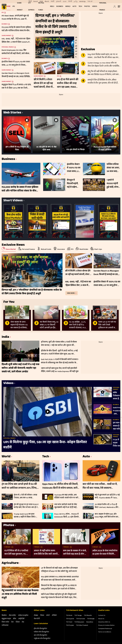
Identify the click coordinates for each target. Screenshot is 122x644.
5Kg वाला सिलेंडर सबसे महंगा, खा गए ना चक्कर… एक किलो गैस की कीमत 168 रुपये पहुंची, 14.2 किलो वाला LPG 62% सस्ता (104, 56)
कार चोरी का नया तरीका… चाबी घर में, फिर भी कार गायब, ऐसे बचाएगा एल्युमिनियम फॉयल (100, 486)
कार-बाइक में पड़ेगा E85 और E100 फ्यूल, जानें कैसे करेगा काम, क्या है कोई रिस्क (107, 516)
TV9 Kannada (81, 619)
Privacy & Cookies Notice (106, 625)
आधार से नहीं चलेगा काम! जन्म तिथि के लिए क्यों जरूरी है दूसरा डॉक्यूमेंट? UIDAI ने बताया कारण (46, 552)
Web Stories (12, 113)
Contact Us (102, 616)
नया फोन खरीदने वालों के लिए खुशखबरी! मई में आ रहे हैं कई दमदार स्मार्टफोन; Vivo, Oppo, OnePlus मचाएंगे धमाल (66, 506)
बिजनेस (4, 616)
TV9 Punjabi (70, 625)
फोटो (48, 616)
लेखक (36, 616)
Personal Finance (8, 47)
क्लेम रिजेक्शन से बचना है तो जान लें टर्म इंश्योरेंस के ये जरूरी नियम (117, 396)
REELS (52, 7)
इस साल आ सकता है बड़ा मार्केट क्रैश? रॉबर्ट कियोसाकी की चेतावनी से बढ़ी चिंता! (117, 426)
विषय (42, 616)
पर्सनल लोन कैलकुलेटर (41, 632)
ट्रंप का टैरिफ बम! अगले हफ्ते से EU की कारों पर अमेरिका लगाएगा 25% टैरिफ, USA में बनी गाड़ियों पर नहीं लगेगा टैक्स (20, 486)
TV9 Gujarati (70, 619)
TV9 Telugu (78, 616)
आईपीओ (21, 619)
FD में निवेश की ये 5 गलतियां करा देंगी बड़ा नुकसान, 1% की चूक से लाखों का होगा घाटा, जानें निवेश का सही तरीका (17, 552)
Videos (95, 7)
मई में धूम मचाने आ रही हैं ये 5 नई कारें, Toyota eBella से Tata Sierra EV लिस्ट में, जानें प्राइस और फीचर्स (107, 496)
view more (71, 293)
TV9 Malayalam (79, 622)
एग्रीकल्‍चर (5, 625)
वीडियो (54, 616)
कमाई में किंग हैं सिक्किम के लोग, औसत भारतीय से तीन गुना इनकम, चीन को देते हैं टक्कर (103, 82)
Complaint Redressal (105, 629)
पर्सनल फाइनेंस (23, 616)
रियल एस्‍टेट (5, 622)
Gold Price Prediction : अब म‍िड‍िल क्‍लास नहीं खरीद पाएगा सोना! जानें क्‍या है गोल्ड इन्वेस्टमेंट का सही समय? (117, 411)
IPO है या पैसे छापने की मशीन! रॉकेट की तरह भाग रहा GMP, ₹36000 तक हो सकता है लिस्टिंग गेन (68, 83)
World (68, 7)
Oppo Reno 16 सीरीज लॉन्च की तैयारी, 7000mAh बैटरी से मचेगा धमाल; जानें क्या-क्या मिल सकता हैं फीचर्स (60, 486)
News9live (90, 622)
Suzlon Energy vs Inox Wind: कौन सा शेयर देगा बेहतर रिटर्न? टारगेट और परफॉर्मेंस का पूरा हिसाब (103, 65)
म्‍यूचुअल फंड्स (6, 619)
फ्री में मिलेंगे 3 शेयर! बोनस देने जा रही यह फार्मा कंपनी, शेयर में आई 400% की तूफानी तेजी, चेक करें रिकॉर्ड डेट (45, 83)
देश (12, 622)
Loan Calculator (41, 624)
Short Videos (13, 201)
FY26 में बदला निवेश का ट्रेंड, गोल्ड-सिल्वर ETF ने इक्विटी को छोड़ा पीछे (117, 443)
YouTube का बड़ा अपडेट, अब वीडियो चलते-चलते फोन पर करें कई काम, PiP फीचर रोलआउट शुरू (66, 496)
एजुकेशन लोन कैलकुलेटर (42, 639)
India (5, 337)
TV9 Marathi (88, 616)
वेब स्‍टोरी (37, 619)
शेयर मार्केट (12, 616)
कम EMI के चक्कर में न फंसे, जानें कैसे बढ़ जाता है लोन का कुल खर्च (75, 552)
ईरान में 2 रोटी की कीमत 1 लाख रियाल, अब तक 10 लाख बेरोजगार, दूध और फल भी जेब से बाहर (26, 496)
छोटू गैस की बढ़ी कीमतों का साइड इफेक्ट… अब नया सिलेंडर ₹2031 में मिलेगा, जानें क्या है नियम (104, 73)
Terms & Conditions (105, 632)
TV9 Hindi (69, 616)
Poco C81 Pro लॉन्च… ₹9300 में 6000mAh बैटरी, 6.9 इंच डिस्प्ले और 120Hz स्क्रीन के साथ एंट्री (66, 516)
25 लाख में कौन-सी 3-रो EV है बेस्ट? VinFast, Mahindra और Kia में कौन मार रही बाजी (107, 506)
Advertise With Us (104, 622)
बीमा (15, 619)
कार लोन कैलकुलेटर (40, 635)
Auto (74, 7)
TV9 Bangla (91, 619)
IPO (14, 7)
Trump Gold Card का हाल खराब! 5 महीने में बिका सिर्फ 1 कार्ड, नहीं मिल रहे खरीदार (25, 516)
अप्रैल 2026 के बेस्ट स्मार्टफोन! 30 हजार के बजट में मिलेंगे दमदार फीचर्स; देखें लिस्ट (105, 552)
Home (8, 7)
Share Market (7, 36)
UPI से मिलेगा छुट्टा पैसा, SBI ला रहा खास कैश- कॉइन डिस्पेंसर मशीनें (45, 445)
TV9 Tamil (69, 622)
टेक (23, 622)
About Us (101, 619)
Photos (87, 7)
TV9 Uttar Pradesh (82, 625)
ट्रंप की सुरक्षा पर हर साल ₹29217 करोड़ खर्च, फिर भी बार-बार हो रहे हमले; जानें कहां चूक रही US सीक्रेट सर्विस (26, 506)
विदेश (18, 622)
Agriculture (10, 563)
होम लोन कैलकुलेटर (40, 629)
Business (60, 7)
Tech (80, 7)
